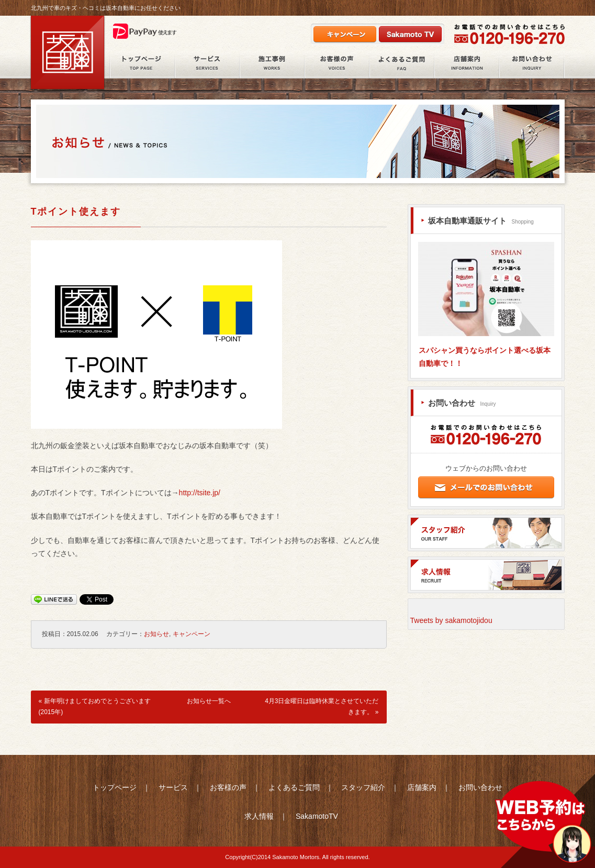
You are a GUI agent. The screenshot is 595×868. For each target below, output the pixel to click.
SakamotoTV (317, 816)
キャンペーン (192, 634)
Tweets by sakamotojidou (451, 620)
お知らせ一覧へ (209, 701)
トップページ (115, 787)
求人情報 (259, 816)
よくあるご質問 (402, 65)
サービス (207, 65)
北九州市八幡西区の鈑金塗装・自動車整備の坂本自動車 (68, 53)
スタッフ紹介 (363, 787)
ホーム (142, 65)
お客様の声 (337, 65)
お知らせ (156, 634)
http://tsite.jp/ (200, 493)
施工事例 (272, 65)
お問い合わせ (532, 65)
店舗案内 (467, 65)
